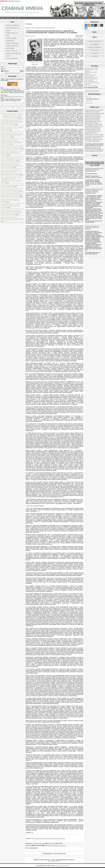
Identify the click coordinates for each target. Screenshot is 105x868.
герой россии (99, 113)
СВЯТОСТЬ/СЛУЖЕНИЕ (13, 25)
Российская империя (49, 28)
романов (92, 151)
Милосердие (88, 80)
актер (102, 136)
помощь (96, 139)
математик (96, 134)
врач (90, 136)
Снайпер (101, 126)
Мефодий (53, 843)
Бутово (87, 147)
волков (101, 151)
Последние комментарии (92, 91)
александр (95, 141)
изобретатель (96, 120)
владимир (93, 148)
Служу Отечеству (89, 82)
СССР (88, 101)
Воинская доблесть (90, 70)
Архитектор (91, 150)
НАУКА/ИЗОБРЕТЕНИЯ (12, 43)
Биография (35, 64)
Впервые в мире (89, 75)
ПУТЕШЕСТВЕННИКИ (12, 46)
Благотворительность (90, 83)
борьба (87, 123)
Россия (88, 103)
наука (93, 136)
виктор (101, 139)
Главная (3, 18)
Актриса (97, 136)
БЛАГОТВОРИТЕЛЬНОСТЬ (13, 53)
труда (86, 150)
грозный (87, 126)
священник (94, 144)
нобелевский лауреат (92, 112)
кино (100, 138)
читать (19, 118)
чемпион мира (89, 113)
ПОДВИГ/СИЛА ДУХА (12, 33)
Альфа (97, 151)
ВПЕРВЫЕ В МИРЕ (11, 38)
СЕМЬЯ (8, 30)
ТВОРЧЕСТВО (10, 41)
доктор (87, 136)
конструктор (89, 120)
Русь (87, 97)
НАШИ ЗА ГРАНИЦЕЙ (12, 59)
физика (92, 126)
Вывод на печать (30, 36)
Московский (88, 133)
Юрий (99, 147)
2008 (90, 115)
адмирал (98, 131)
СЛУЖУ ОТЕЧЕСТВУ (12, 51)
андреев (87, 151)
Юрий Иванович (99, 150)
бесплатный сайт (60, 866)
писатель (94, 133)
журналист (88, 138)
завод (96, 147)
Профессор (89, 139)
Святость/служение (90, 68)
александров (95, 138)
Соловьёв (63, 845)
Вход (15, 18)
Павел (89, 141)
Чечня (95, 121)
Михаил (87, 117)
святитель (89, 134)
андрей (99, 129)
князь (94, 125)
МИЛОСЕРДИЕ (10, 48)
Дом (86, 141)
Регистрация (9, 18)
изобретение (89, 121)
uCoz (68, 866)
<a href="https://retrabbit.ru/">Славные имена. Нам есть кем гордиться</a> (12, 101)
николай (88, 129)
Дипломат (88, 128)
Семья (86, 71)
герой (99, 121)
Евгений (87, 148)
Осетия (87, 115)
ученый (92, 117)
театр (96, 126)
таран (94, 115)
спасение (99, 148)
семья (101, 134)
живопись (94, 129)
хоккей (91, 123)
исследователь (95, 128)
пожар (98, 115)
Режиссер (88, 110)
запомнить (6, 71)
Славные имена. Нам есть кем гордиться (12, 96)
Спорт (86, 84)
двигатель (96, 123)
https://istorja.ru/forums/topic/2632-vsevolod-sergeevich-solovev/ (48, 838)
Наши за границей (90, 86)
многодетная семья (97, 110)
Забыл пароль (8, 73)
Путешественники (89, 79)
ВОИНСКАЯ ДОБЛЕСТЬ (13, 28)
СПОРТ (8, 56)
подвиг (91, 118)
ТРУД (7, 36)
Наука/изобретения (90, 78)
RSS (19, 18)
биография (97, 118)
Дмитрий (91, 147)
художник (89, 124)
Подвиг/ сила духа (90, 72)
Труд (86, 74)
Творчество (39, 28)
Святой (99, 124)
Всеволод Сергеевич (54, 845)
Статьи (33, 28)
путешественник (90, 131)
